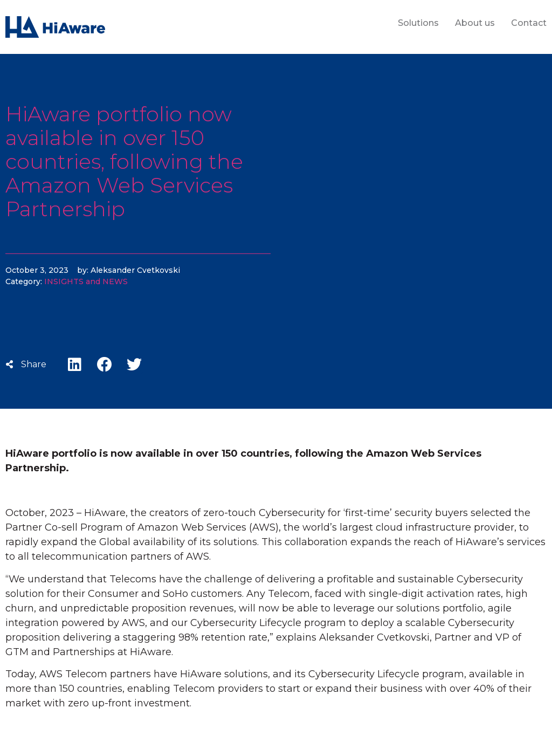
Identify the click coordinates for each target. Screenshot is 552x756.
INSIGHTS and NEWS (86, 281)
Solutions (418, 23)
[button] (75, 364)
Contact (529, 23)
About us (475, 23)
